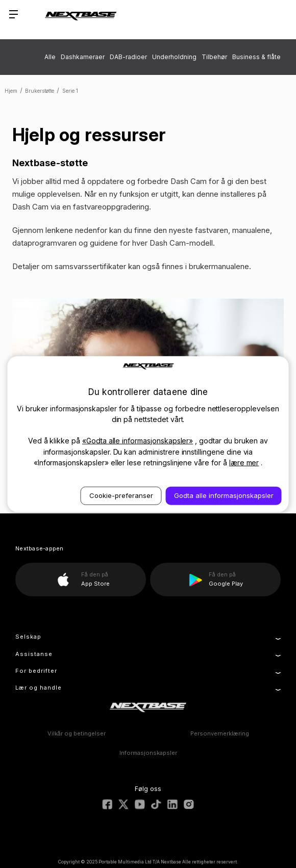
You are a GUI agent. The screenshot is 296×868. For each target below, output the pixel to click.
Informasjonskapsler (148, 753)
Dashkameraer (83, 57)
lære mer (244, 463)
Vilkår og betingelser (77, 733)
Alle (50, 57)
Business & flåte (256, 57)
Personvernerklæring (220, 733)
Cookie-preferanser (121, 495)
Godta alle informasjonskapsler (224, 495)
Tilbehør (214, 57)
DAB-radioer (128, 57)
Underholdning (174, 57)
